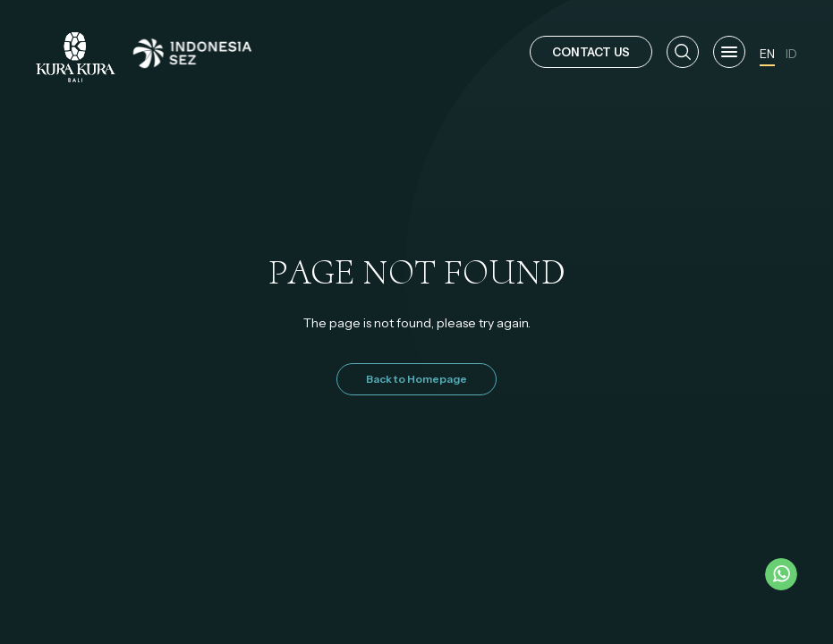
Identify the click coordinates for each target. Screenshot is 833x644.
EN (767, 54)
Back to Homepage (416, 379)
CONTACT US (591, 52)
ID (791, 54)
